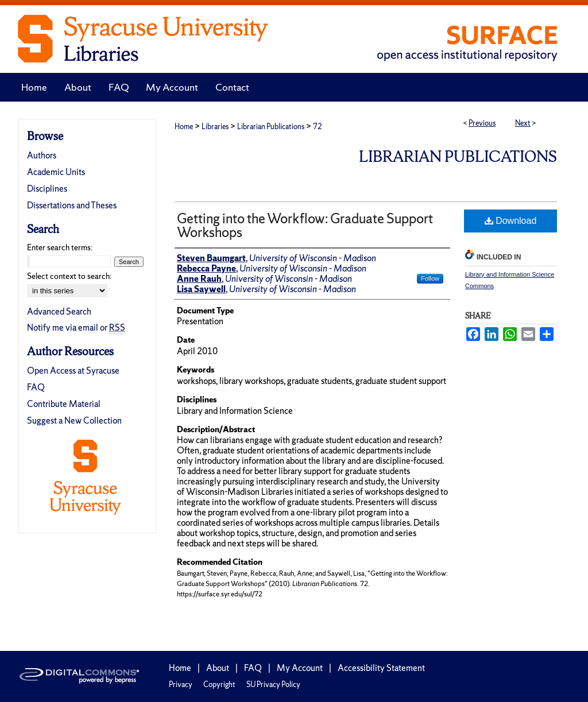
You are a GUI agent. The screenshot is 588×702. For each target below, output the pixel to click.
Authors (42, 155)
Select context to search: (69, 276)
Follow (430, 278)
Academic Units (56, 172)
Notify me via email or (76, 327)
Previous (482, 123)
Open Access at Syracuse (73, 371)
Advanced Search (59, 311)
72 (318, 127)
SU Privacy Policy (273, 684)
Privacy (181, 684)
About (218, 668)
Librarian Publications (271, 127)
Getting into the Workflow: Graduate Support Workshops (305, 225)
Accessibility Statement (381, 668)
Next (523, 123)
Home (184, 127)
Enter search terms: (60, 247)
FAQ (36, 387)
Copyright (219, 684)
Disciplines (47, 189)
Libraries (215, 127)
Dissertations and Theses (72, 205)
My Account (300, 668)
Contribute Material (64, 404)
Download (511, 221)
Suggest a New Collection (74, 420)
